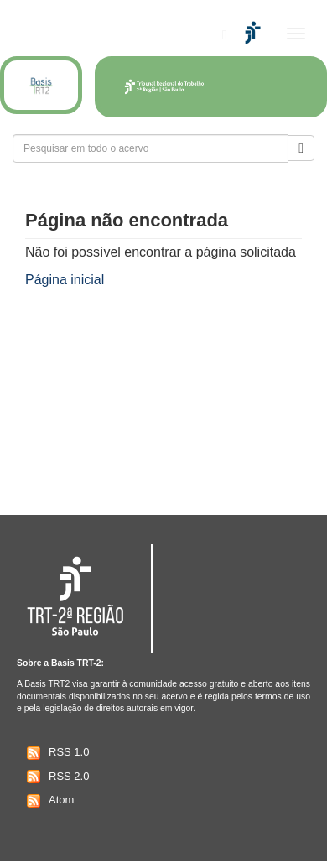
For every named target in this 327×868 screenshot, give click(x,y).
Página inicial (65, 280)
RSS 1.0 (56, 753)
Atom (48, 801)
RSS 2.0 (56, 777)
